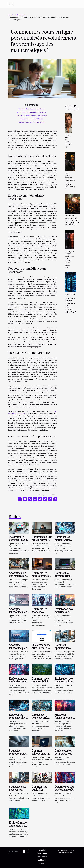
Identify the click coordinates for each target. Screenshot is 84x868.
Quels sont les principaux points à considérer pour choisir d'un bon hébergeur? (70, 303)
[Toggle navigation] (11, 4)
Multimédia (42, 860)
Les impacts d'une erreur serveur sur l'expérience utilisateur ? (42, 541)
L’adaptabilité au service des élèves (32, 109)
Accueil (10, 15)
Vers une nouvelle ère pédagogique (32, 122)
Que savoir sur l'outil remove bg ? (68, 141)
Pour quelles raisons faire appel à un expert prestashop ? (70, 181)
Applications (42, 857)
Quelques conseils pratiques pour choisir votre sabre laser (69, 259)
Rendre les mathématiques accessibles (32, 112)
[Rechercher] (16, 851)
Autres (42, 864)
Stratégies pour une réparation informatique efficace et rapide (19, 578)
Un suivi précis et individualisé (32, 119)
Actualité (42, 850)
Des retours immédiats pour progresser (32, 116)
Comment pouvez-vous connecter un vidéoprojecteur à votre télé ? (72, 220)
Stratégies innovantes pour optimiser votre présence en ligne (19, 650)
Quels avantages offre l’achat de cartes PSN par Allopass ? (41, 650)
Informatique (21, 15)
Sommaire (33, 105)
